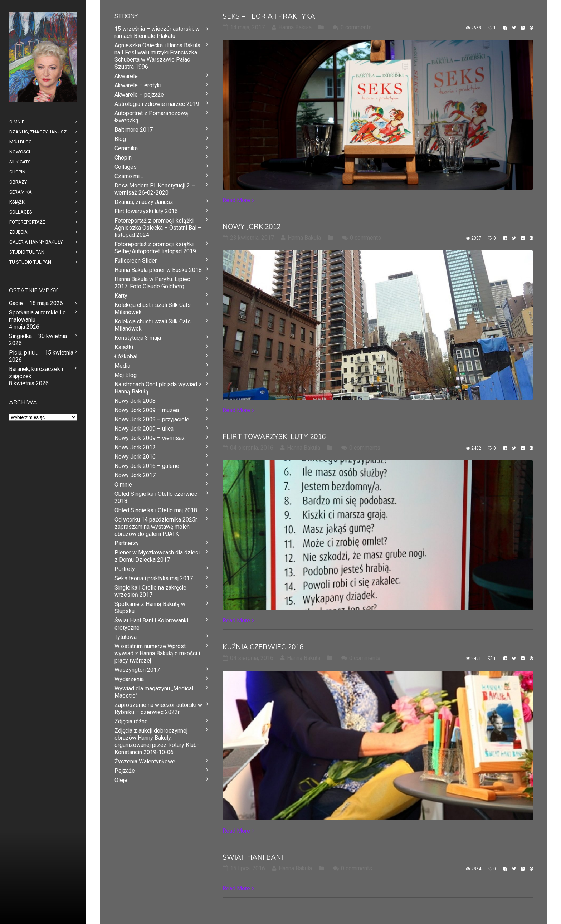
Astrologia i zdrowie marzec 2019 (157, 104)
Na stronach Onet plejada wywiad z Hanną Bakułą (158, 388)
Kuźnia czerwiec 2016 (263, 647)
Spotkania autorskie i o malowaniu (37, 316)
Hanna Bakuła (295, 27)
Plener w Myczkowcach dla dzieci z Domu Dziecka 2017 (157, 556)
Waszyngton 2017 (137, 670)
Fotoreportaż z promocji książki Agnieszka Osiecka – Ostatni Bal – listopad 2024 (158, 228)
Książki (124, 347)
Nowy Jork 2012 (252, 226)
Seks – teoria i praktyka (269, 16)
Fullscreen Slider (136, 261)
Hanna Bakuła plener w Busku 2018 (158, 270)
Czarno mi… (129, 176)
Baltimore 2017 (134, 130)
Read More (236, 200)
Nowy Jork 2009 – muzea (147, 410)
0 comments (356, 27)
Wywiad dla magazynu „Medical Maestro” (154, 692)
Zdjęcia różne (131, 721)
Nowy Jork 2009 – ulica (144, 429)
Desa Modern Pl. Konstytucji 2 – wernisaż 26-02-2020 (155, 189)
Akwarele (126, 76)
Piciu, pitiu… (24, 353)
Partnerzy (127, 543)
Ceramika (126, 148)
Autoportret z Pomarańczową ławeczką (151, 117)
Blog (120, 139)
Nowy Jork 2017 (135, 475)
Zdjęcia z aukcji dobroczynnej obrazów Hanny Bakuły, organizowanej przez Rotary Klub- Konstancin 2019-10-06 (157, 741)
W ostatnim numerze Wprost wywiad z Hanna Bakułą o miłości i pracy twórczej (157, 653)
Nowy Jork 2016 (135, 457)
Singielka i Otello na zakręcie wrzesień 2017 (150, 591)
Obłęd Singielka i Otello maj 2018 (156, 510)
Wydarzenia (129, 679)
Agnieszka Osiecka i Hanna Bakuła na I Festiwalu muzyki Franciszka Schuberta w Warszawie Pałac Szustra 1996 (157, 56)
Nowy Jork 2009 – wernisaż (150, 438)
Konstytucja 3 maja (138, 338)
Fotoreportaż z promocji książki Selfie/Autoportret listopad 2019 (155, 248)
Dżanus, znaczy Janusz (144, 202)
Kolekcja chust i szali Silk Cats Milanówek (153, 309)
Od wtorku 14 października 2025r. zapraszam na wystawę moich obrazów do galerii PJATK (156, 527)
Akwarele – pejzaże (139, 95)
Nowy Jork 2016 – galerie (147, 466)
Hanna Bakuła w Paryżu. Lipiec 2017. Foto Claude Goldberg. (152, 283)
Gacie (16, 303)
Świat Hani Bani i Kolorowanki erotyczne (151, 624)
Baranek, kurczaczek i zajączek (36, 373)
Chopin (123, 158)
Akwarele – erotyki (138, 85)
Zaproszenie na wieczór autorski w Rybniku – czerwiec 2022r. (158, 708)
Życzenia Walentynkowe (145, 761)
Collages (126, 167)
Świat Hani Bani (253, 857)
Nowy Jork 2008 (135, 401)
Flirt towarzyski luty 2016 (274, 436)
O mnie (123, 485)
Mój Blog (126, 375)
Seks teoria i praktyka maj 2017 (154, 578)
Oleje (121, 780)
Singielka (20, 336)
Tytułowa (126, 637)
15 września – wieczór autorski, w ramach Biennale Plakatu (157, 32)
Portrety (125, 569)
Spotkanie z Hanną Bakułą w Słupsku (150, 608)
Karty (121, 296)
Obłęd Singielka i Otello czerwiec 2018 (156, 497)
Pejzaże (125, 771)
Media (122, 366)
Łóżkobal (126, 356)
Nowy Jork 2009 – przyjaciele (152, 419)
